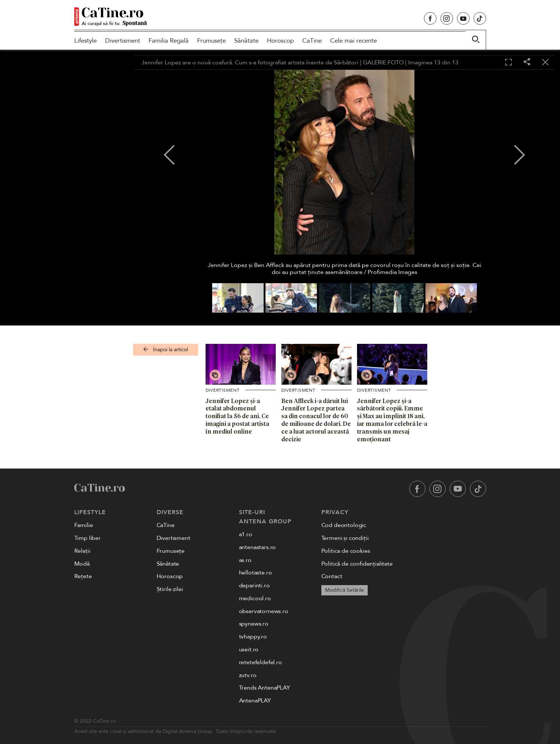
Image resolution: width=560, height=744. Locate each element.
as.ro (245, 560)
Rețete (83, 576)
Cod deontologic (344, 525)
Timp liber (88, 538)
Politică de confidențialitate (357, 564)
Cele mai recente (354, 41)
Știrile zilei (170, 589)
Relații (82, 551)
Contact (332, 576)
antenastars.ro (258, 547)
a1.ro (246, 534)
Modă (82, 564)
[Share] (527, 62)
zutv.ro (248, 675)
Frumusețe (211, 41)
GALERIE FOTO (383, 63)
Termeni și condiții (345, 538)
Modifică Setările (345, 590)
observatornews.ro (264, 611)
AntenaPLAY (255, 701)
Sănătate (246, 41)
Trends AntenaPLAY (265, 688)
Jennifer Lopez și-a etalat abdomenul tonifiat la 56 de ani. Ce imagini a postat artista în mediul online (237, 416)
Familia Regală (169, 41)
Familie (84, 525)
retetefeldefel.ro (261, 662)
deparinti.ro (254, 585)
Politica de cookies (346, 551)
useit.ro (249, 649)
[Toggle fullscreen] (509, 63)
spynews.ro (254, 624)
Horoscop (280, 41)
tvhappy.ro (253, 637)
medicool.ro (255, 598)
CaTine (312, 41)
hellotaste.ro (256, 573)
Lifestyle (85, 41)
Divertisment (123, 41)
